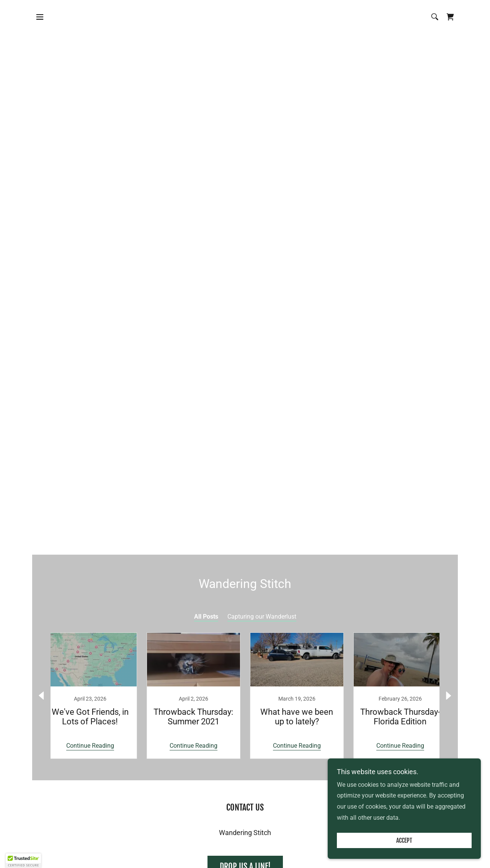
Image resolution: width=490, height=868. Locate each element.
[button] (40, 17)
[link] (450, 17)
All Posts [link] (206, 617)
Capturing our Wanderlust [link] (262, 617)
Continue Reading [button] (90, 746)
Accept (404, 840)
